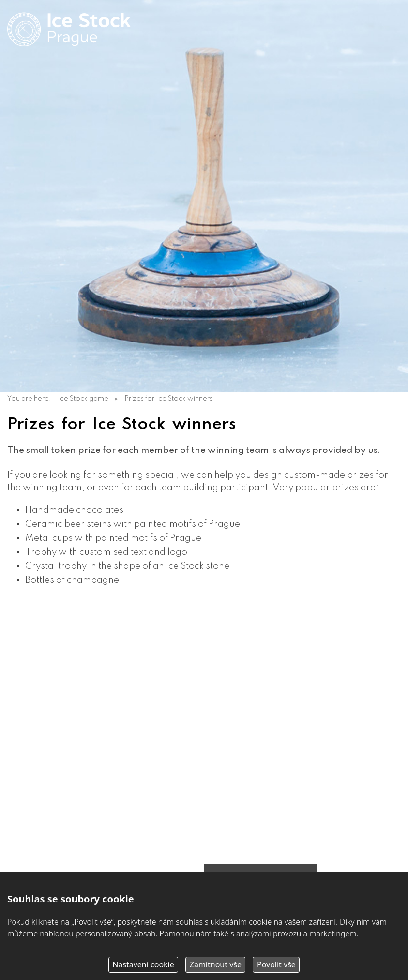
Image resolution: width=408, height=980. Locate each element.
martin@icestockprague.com (85, 700)
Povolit (276, 964)
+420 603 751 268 (61, 688)
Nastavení (143, 964)
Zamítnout (216, 964)
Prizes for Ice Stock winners (168, 399)
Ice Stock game (83, 399)
